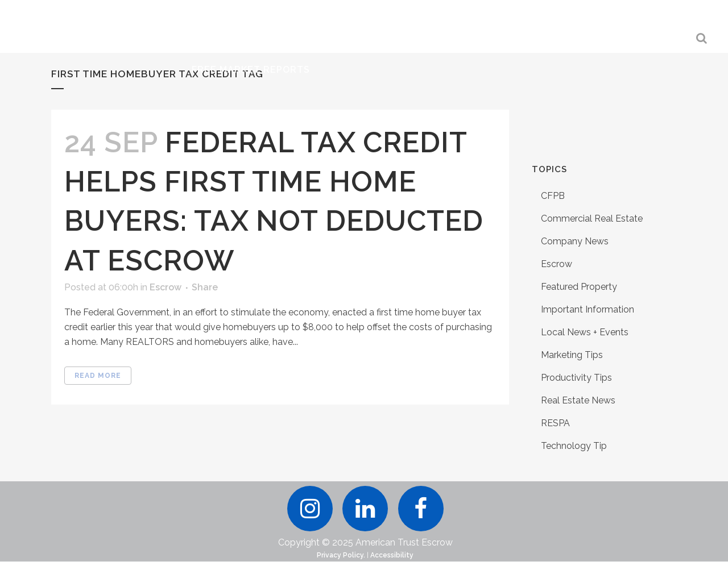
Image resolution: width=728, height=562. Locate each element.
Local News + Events (585, 332)
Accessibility (392, 556)
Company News (575, 241)
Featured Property (579, 287)
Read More (98, 376)
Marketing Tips (572, 355)
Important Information (588, 309)
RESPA (555, 423)
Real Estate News (578, 400)
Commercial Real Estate (592, 218)
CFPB (553, 196)
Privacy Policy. (341, 556)
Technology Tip (574, 446)
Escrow (166, 287)
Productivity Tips (576, 378)
